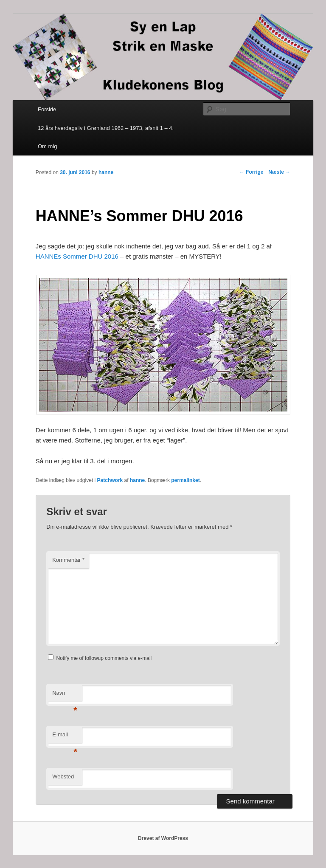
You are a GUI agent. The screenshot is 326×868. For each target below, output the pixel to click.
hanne (106, 172)
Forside (47, 109)
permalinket (185, 480)
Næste (279, 172)
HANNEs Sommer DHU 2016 (77, 256)
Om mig (48, 146)
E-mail (65, 737)
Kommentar (68, 560)
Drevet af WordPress (163, 838)
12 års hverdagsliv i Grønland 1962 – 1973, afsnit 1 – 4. (106, 128)
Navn (65, 695)
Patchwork (110, 480)
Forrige (252, 172)
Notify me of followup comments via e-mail (104, 658)
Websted (63, 776)
